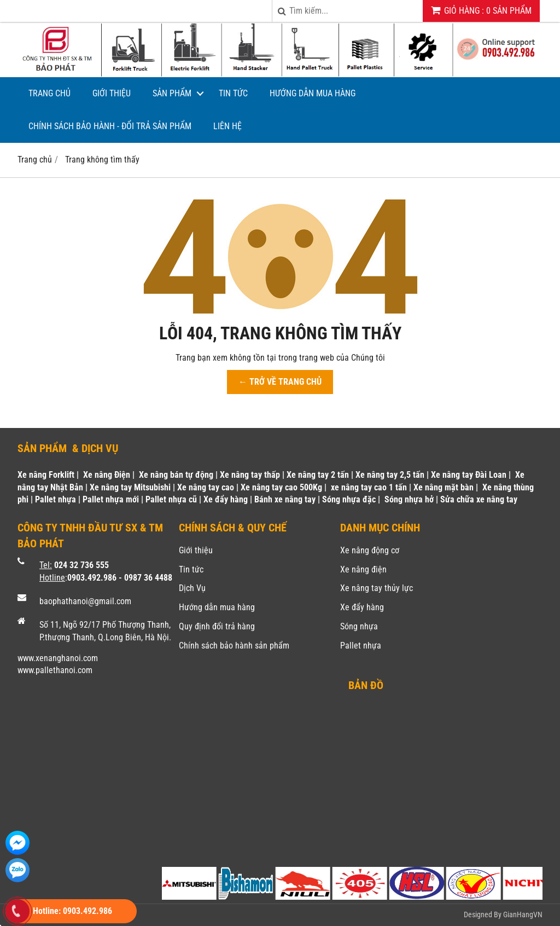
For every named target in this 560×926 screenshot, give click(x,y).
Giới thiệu (112, 93)
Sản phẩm (172, 93)
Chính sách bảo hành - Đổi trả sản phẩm (110, 126)
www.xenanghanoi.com (58, 658)
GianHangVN (523, 915)
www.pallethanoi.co (52, 670)
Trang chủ (49, 93)
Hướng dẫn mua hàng (313, 93)
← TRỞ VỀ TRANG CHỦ (280, 382)
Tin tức (233, 93)
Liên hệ (227, 126)
